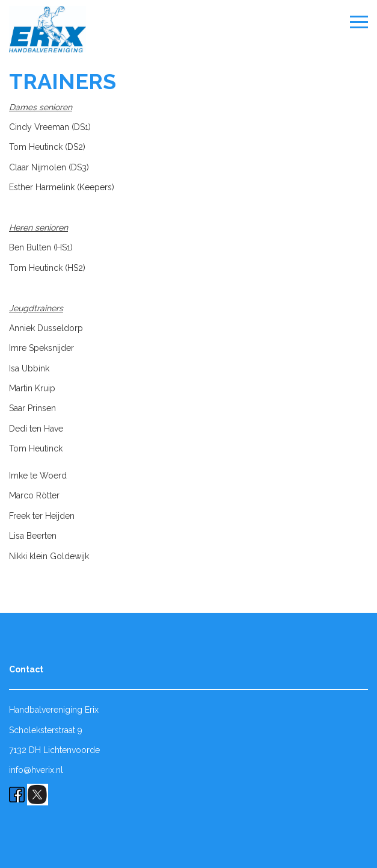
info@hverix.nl (36, 770)
